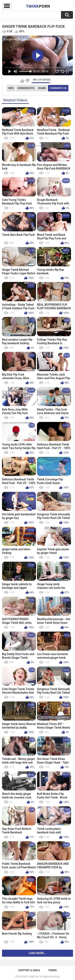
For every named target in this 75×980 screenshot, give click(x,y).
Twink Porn (33, 977)
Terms (52, 970)
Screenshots (26, 88)
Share (42, 88)
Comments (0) (58, 88)
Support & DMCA (29, 970)
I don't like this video (27, 81)
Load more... (37, 953)
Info (11, 88)
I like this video (22, 81)
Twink (38, 6)
